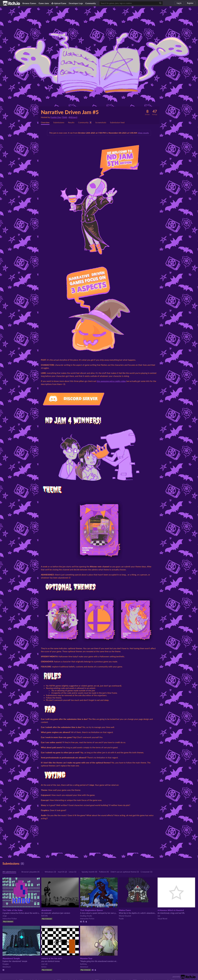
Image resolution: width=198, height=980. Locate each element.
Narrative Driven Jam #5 (70, 112)
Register (190, 3)
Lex (159, 916)
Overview (45, 122)
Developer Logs (76, 3)
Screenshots (101, 122)
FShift (64, 117)
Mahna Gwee (125, 910)
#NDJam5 (73, 117)
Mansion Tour (86, 958)
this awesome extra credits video (111, 381)
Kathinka (83, 964)
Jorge (5, 916)
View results (143, 133)
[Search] (160, 3)
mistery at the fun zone (52, 958)
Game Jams (44, 3)
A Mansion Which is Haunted (171, 910)
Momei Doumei (125, 916)
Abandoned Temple (11, 958)
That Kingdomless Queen (91, 910)
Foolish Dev (56, 117)
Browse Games (29, 3)
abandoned (46, 910)
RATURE (45, 916)
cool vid (44, 964)
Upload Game (59, 3)
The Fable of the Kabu (13, 910)
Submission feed (117, 122)
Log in (179, 3)
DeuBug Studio (86, 916)
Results (71, 122)
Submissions (59, 122)
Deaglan (6, 964)
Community (91, 3)
